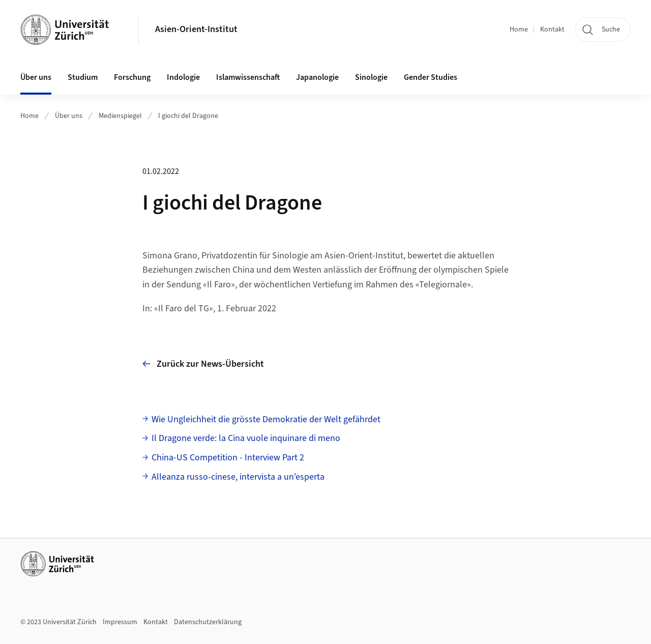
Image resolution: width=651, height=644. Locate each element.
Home (519, 30)
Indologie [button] (183, 77)
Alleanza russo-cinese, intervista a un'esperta (238, 477)
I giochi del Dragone (188, 116)
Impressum (120, 622)
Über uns (69, 116)
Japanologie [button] (317, 77)
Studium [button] (83, 77)
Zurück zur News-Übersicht (203, 364)
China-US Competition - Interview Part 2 (228, 458)
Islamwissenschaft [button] (248, 77)
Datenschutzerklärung (208, 622)
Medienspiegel (120, 116)
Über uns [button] (36, 77)
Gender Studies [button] (431, 77)
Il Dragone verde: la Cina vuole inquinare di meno (246, 438)
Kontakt (552, 30)
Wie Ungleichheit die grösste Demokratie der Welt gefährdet (266, 419)
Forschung (132, 77)
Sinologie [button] (371, 77)
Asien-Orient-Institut (196, 29)
